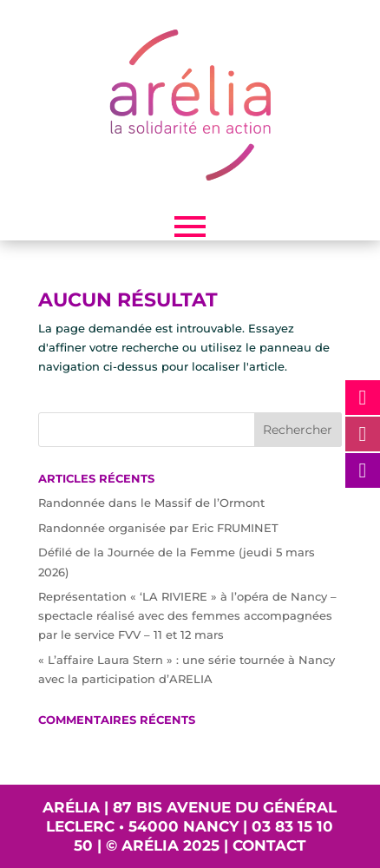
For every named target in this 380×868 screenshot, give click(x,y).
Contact (269, 845)
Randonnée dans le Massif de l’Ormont (151, 503)
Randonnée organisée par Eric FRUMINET (158, 528)
